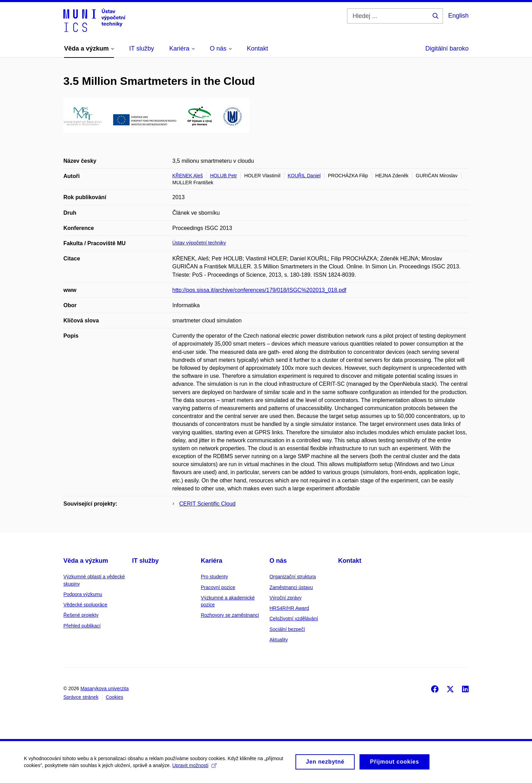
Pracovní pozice (218, 587)
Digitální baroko (447, 48)
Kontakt (350, 561)
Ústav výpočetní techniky (199, 243)
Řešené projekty (81, 615)
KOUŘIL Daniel (304, 176)
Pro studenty (215, 577)
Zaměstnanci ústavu (291, 587)
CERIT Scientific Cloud (207, 504)
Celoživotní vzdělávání (294, 619)
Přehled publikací (82, 626)
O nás (278, 561)
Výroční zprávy (286, 598)
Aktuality (279, 640)
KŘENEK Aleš (188, 176)
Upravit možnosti (194, 769)
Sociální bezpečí (287, 629)
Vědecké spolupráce (85, 605)
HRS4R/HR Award (289, 608)
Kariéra (212, 561)
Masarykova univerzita (104, 688)
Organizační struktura (293, 577)
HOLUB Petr (223, 176)
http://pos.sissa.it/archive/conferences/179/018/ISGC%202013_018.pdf (260, 290)
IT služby (145, 561)
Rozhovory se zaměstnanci (230, 615)
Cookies (114, 697)
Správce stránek (81, 697)
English (458, 16)
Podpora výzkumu (83, 594)
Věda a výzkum (86, 561)
